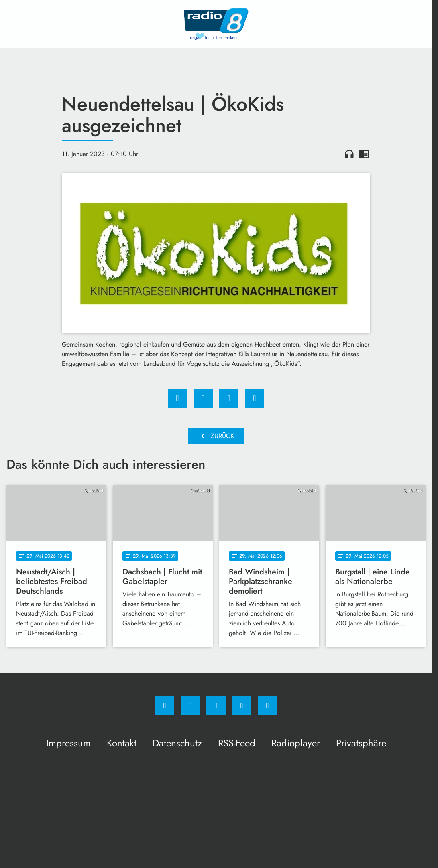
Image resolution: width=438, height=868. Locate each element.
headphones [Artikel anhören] (349, 154)
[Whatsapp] (216, 706)
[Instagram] (190, 706)
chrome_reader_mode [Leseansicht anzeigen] (364, 154)
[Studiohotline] (242, 706)
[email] (267, 706)
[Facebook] (165, 706)
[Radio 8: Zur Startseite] (216, 24)
